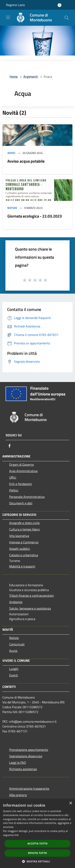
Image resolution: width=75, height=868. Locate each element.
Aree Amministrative (23, 471)
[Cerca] (67, 18)
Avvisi (11, 153)
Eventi (14, 675)
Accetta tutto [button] (37, 844)
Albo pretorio (18, 795)
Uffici (13, 477)
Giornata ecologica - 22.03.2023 (35, 216)
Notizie (12, 208)
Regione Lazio (15, 5)
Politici (14, 490)
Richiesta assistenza (23, 769)
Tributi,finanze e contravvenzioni (31, 596)
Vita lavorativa (19, 536)
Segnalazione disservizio (26, 756)
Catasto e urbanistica (24, 555)
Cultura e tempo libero (24, 529)
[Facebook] (10, 446)
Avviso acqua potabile (26, 161)
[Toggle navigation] (8, 17)
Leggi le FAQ (18, 763)
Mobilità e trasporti (22, 566)
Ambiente (16, 602)
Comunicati (17, 644)
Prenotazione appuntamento (29, 750)
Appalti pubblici (20, 549)
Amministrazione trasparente (29, 789)
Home (14, 76)
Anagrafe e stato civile (24, 523)
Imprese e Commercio (24, 542)
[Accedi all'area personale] (59, 5)
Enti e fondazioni (21, 484)
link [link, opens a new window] (16, 835)
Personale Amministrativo (27, 497)
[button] (38, 861)
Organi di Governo (21, 464)
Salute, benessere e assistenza (30, 608)
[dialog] (37, 833)
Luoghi (14, 669)
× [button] (70, 803)
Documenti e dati (21, 503)
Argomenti (31, 76)
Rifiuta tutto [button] (37, 853)
